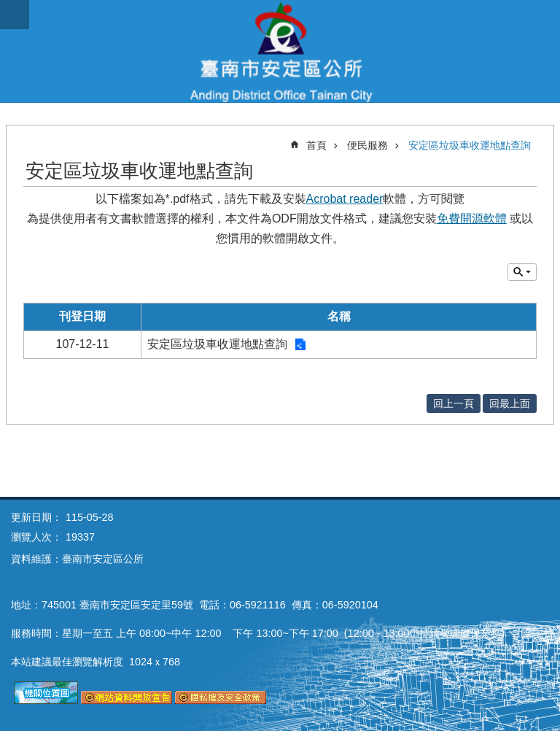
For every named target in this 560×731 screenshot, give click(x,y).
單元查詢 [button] (522, 272)
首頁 (316, 145)
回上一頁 (454, 403)
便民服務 (367, 145)
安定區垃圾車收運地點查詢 (470, 145)
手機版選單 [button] (15, 15)
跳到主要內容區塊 (8, 8)
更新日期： (36, 517)
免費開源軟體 (472, 218)
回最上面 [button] (510, 403)
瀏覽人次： (36, 537)
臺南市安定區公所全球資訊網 (280, 51)
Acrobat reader (345, 199)
